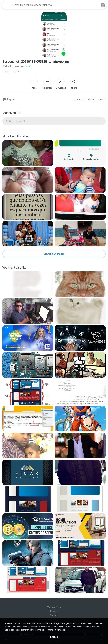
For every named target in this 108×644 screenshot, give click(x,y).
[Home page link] (6, 5)
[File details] (28, 153)
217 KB (16, 72)
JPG (6, 72)
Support (54, 615)
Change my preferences (58, 630)
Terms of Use (54, 607)
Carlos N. (7, 66)
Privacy (54, 611)
